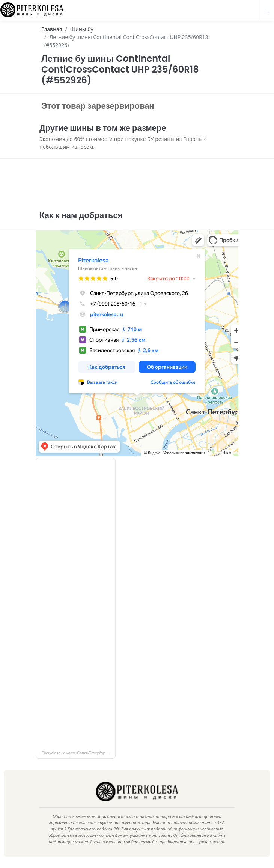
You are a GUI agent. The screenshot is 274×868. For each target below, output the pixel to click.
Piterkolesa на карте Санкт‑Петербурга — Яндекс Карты (79, 753)
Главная (52, 29)
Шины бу (82, 29)
